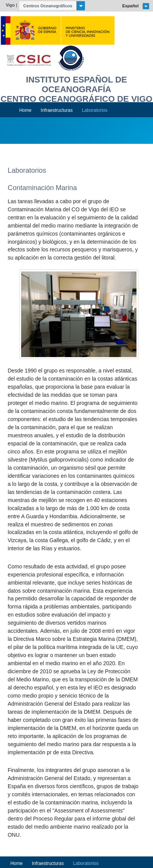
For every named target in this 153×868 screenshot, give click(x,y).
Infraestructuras (57, 110)
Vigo (10, 5)
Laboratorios (95, 110)
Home (25, 110)
